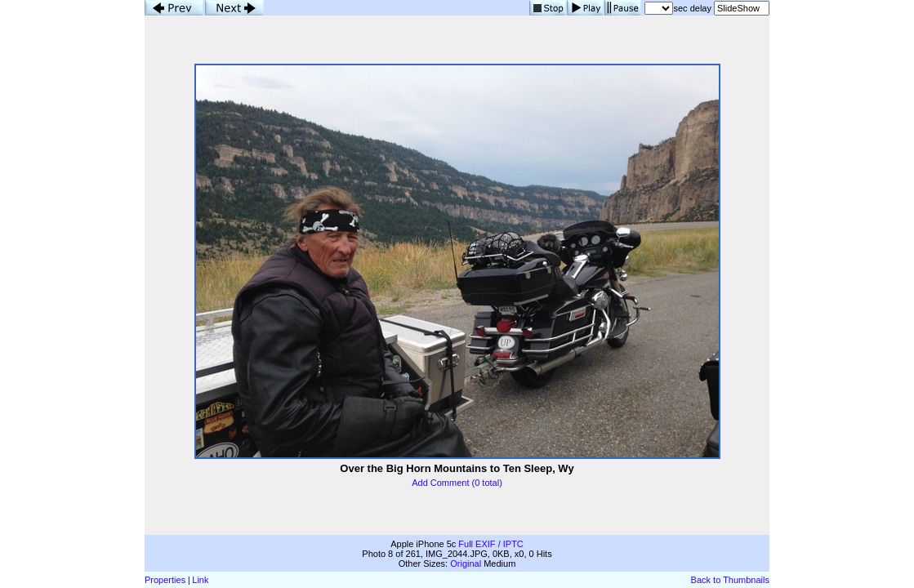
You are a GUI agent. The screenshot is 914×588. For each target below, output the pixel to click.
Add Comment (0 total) (457, 483)
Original (466, 563)
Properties (165, 580)
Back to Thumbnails (730, 580)
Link (200, 580)
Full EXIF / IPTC (490, 544)
